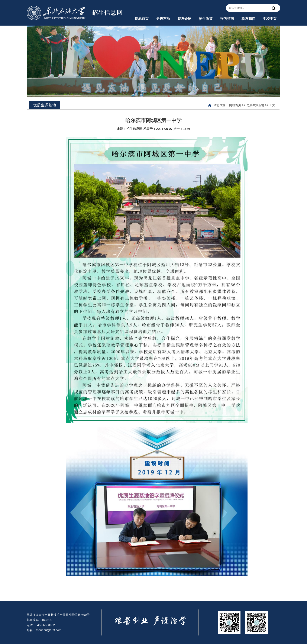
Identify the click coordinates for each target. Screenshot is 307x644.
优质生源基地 (255, 105)
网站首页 (142, 19)
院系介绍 (184, 19)
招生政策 (206, 19)
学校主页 (270, 19)
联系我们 (248, 19)
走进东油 (163, 19)
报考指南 (227, 19)
